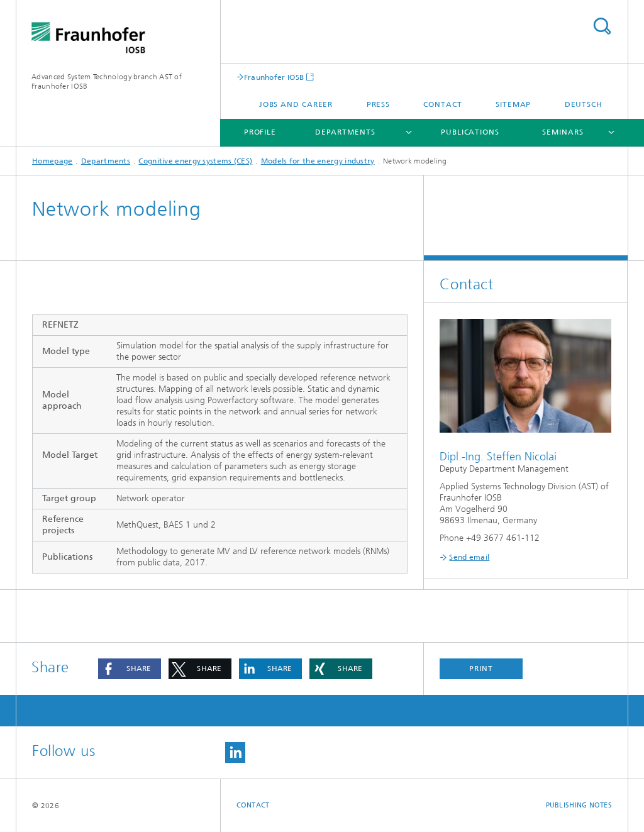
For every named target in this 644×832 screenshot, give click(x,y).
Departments (345, 132)
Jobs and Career (296, 104)
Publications (470, 132)
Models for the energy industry (318, 161)
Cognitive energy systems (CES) (195, 161)
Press (379, 104)
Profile (260, 132)
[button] (130, 669)
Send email (469, 557)
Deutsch (584, 104)
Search (602, 26)
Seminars (563, 132)
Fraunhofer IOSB (274, 77)
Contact (442, 104)
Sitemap (513, 104)
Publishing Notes (579, 805)
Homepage (52, 161)
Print (481, 668)
